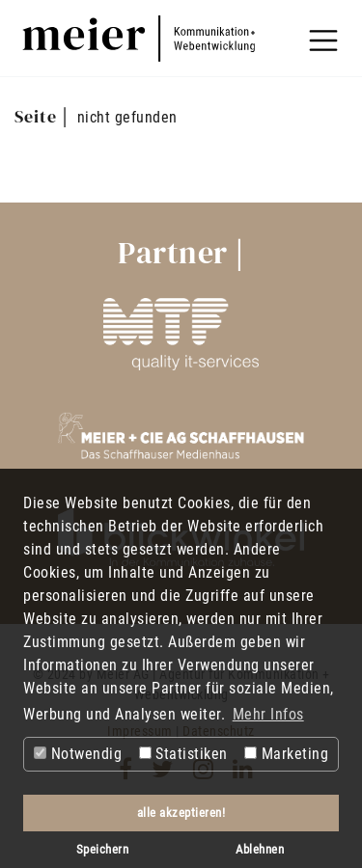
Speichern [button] (103, 849)
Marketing (286, 754)
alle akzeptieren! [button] (181, 813)
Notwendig (78, 754)
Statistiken (183, 754)
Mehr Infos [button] (268, 714)
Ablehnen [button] (260, 849)
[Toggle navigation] (323, 41)
